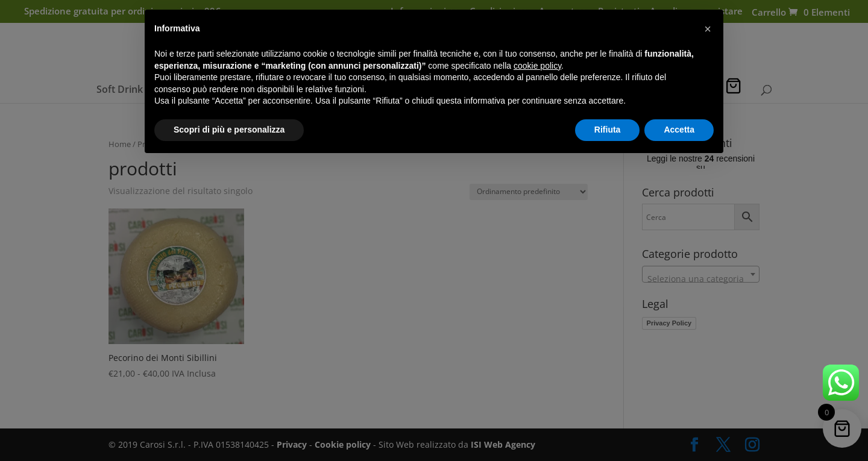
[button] (708, 29)
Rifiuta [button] (608, 130)
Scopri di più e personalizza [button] (229, 130)
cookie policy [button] (537, 66)
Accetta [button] (679, 130)
